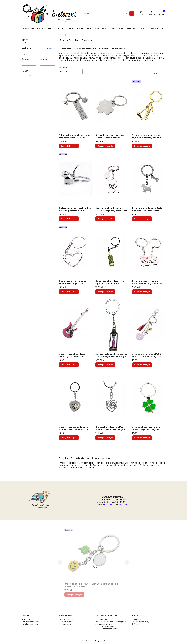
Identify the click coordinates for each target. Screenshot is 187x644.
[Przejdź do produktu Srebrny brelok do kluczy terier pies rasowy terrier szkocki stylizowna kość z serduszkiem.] (149, 179)
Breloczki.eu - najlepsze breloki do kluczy (36, 35)
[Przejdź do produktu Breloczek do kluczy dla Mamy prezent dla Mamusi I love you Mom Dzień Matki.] (112, 398)
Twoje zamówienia (66, 619)
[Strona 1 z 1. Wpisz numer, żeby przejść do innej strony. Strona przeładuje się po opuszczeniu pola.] (161, 73)
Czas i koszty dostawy (105, 626)
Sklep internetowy (93, 641)
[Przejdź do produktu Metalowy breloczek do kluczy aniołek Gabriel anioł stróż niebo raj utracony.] (75, 398)
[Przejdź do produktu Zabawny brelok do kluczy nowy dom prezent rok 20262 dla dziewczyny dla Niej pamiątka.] (75, 106)
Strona (156, 73)
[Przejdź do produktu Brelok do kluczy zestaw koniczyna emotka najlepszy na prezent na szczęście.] (93, 555)
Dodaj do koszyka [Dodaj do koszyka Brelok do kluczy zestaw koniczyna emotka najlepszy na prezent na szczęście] (74, 595)
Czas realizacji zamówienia (106, 629)
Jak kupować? (138, 619)
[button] (132, 13)
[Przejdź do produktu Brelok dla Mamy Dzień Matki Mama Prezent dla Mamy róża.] (149, 325)
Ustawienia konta (66, 622)
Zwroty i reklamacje (30, 624)
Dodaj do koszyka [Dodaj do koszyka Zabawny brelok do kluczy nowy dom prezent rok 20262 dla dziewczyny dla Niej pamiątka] (69, 146)
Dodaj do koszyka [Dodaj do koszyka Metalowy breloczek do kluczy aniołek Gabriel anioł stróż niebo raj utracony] (69, 438)
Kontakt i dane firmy (141, 622)
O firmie (136, 624)
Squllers (29, 76)
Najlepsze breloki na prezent (77, 35)
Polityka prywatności (31, 622)
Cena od (25, 59)
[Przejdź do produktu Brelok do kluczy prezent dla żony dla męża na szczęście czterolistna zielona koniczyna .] (149, 398)
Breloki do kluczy (59, 35)
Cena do (44, 59)
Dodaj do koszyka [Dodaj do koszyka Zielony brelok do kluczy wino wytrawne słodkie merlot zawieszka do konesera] (105, 292)
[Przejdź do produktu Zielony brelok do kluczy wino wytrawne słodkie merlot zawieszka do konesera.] (112, 252)
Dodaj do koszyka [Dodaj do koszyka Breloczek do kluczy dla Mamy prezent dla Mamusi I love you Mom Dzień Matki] (105, 438)
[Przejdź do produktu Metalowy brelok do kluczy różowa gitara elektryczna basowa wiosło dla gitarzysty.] (75, 325)
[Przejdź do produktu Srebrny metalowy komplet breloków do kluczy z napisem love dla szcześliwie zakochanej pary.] (149, 252)
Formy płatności (102, 619)
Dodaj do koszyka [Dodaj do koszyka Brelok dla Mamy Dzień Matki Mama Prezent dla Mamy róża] (142, 365)
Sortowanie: (64, 67)
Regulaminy (27, 619)
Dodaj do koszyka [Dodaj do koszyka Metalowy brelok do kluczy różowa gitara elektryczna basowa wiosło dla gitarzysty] (69, 365)
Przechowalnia (65, 624)
